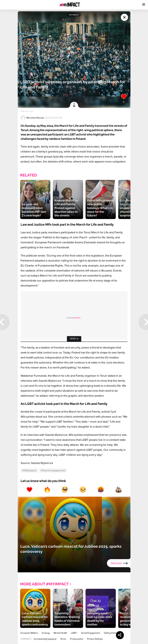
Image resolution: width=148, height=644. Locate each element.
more (73, 339)
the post (77, 318)
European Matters (29, 633)
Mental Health (60, 633)
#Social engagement (53, 470)
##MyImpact (29, 470)
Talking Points (111, 633)
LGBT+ (74, 633)
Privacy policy (77, 639)
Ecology (46, 633)
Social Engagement (91, 633)
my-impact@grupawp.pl (45, 639)
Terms (63, 639)
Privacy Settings (95, 639)
